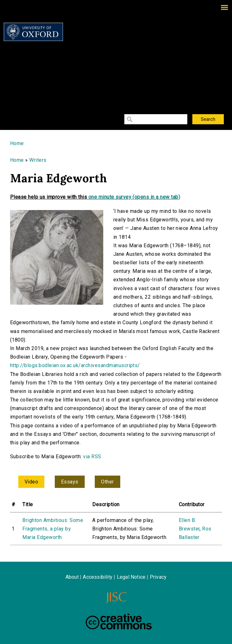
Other (107, 482)
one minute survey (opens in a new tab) (134, 197)
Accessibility (98, 577)
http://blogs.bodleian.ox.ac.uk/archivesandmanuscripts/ (75, 365)
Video (31, 482)
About (72, 577)
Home (17, 143)
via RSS (92, 457)
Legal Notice (131, 577)
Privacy (158, 577)
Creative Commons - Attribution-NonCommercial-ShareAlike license (119, 622)
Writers (38, 160)
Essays (70, 482)
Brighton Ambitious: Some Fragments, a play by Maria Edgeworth (53, 529)
